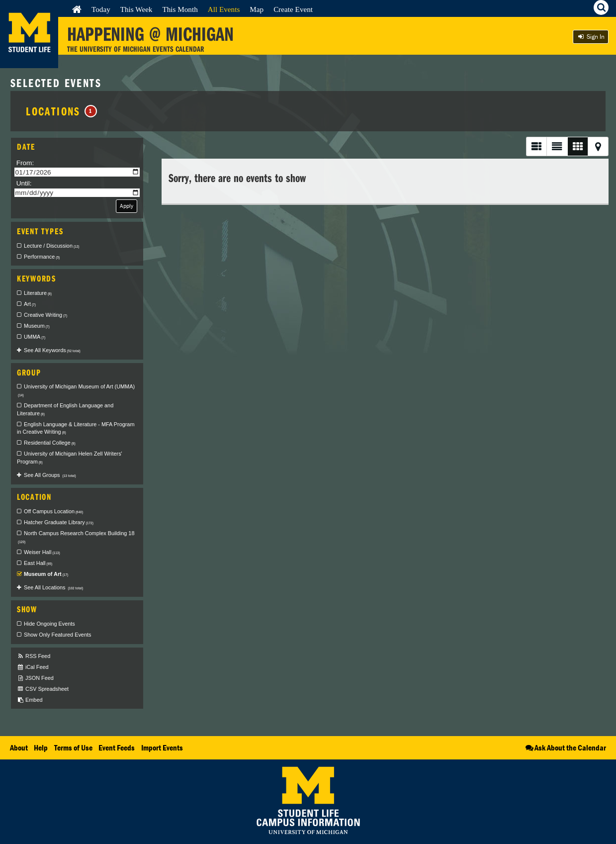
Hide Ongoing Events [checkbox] (49, 624)
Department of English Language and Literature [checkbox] (65, 409)
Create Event (293, 9)
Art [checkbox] (30, 304)
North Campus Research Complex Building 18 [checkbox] (76, 537)
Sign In (591, 37)
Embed (30, 700)
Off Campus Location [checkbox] (53, 511)
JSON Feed (35, 678)
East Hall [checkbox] (38, 563)
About (19, 748)
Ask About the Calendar (565, 748)
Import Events (162, 748)
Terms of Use (73, 748)
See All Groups (50, 475)
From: (25, 163)
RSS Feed (34, 656)
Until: (24, 183)
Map (257, 9)
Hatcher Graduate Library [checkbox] (59, 522)
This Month (180, 9)
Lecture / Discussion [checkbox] (51, 246)
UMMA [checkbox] (35, 337)
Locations (61, 111)
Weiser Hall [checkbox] (42, 552)
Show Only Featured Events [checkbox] (57, 635)
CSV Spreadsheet (43, 689)
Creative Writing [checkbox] (45, 315)
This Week (136, 9)
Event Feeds (117, 748)
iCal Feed (33, 667)
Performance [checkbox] (42, 257)
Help (41, 748)
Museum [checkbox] (37, 326)
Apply (127, 206)
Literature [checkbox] (38, 293)
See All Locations (53, 587)
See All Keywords (52, 350)
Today (101, 9)
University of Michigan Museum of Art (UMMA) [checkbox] (76, 390)
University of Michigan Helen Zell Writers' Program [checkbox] (70, 458)
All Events (224, 9)
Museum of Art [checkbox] (46, 574)
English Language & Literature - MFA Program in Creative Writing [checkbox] (76, 428)
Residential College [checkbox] (50, 443)
